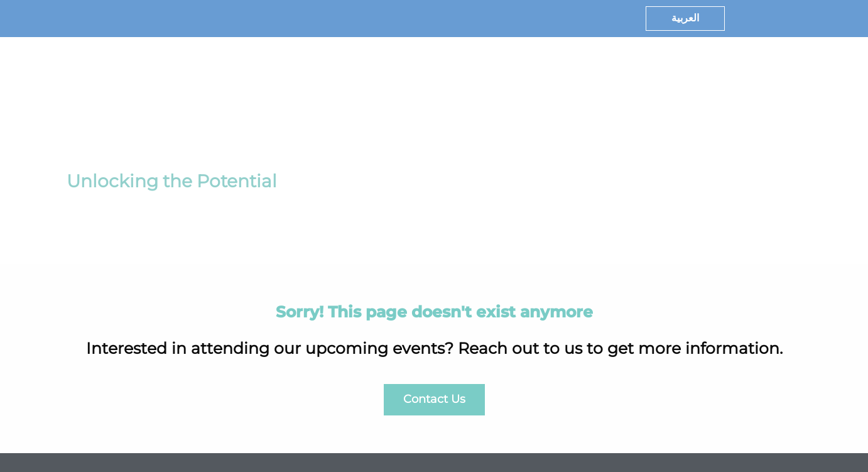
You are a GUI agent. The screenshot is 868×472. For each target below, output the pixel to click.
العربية (685, 18)
